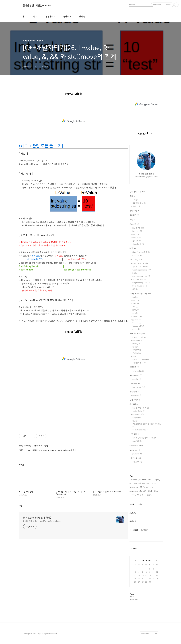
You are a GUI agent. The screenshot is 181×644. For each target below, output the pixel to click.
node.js (137, 323)
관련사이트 (145, 633)
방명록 (82, 16)
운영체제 (137, 353)
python (137, 319)
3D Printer (135, 458)
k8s (136, 234)
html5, (145, 480)
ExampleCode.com (141, 276)
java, (135, 483)
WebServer (139, 387)
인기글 (140, 504)
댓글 (20, 506)
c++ (136, 300)
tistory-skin (138, 371)
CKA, (156, 491)
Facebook (134, 530)
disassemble (136, 445)
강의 (133, 248)
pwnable (137, 454)
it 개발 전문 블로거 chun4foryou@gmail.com (42, 521)
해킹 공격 (134, 392)
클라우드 (137, 241)
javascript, (134, 491)
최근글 (132, 504)
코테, (145, 491)
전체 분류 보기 (137, 192)
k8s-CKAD (138, 228)
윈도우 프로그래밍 (140, 267)
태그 (35, 16)
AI (134, 356)
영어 (136, 347)
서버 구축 (135, 383)
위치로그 (67, 16)
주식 (135, 200)
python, (154, 483)
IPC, (131, 483)
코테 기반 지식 (139, 279)
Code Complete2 (140, 430)
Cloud (134, 224)
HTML (136, 310)
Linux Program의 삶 (141, 252)
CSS (135, 313)
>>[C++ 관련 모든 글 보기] (41, 146)
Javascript (138, 316)
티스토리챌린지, (135, 480)
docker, (133, 495)
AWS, (150, 480)
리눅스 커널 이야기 (141, 408)
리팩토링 (137, 418)
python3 (137, 255)
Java (136, 303)
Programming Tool (141, 283)
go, (152, 487)
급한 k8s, (142, 483)
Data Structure (140, 286)
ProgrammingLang (140, 293)
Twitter (144, 530)
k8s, (141, 491)
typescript (138, 326)
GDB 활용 (137, 441)
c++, (148, 483)
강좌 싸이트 (135, 400)
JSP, (148, 487)
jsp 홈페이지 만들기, (144, 495)
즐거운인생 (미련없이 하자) (37, 5)
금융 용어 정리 (139, 203)
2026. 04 (146, 560)
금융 (132, 196)
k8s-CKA (137, 231)
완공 (135, 421)
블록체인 (137, 340)
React (136, 329)
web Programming (142, 270)
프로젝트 (134, 367)
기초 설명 (137, 462)
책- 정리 (134, 404)
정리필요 (134, 215)
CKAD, (151, 491)
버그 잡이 (134, 434)
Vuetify (136, 344)
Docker (137, 237)
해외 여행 (134, 211)
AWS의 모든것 (139, 337)
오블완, (142, 487)
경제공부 (137, 350)
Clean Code (138, 414)
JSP (135, 307)
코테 (136, 289)
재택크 (136, 206)
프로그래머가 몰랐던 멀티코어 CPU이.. (147, 425)
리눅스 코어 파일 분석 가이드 (144, 438)
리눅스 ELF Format (141, 360)
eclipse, (157, 480)
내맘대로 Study (137, 333)
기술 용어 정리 (139, 363)
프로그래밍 (136, 260)
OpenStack (138, 244)
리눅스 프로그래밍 (141, 263)
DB (135, 273)
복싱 (132, 220)
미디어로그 (50, 16)
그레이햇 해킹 (139, 411)
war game (135, 450)
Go (135, 297)
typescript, (134, 487)
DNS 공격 (137, 395)
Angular (137, 379)
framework (136, 375)
